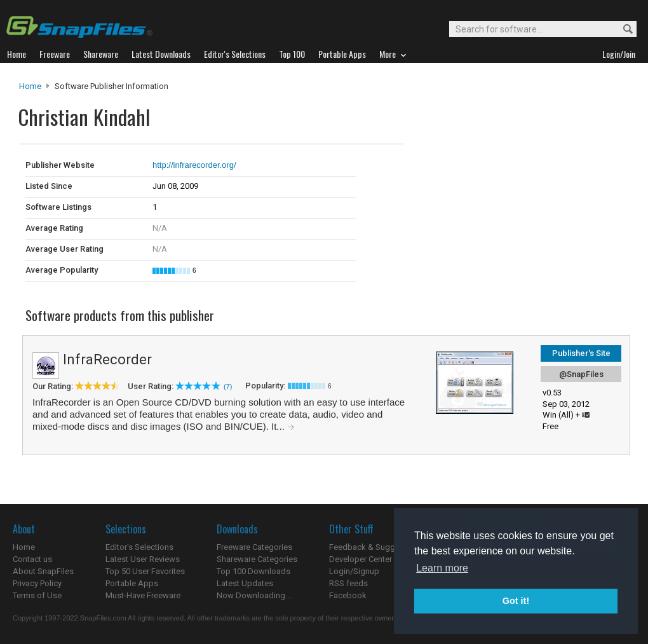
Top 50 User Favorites (145, 571)
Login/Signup (354, 571)
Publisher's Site (581, 353)
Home (30, 86)
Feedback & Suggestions (376, 547)
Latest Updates (245, 583)
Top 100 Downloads (253, 571)
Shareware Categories (257, 559)
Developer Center (361, 559)
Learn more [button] (442, 568)
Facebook (348, 595)
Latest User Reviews (143, 559)
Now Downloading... (254, 595)
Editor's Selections (139, 547)
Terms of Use (37, 595)
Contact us (32, 559)
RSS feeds (348, 583)
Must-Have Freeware (143, 595)
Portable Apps (132, 583)
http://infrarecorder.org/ (194, 165)
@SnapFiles (581, 374)
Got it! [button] (516, 601)
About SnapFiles (43, 571)
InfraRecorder (107, 360)
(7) (228, 387)
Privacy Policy (37, 583)
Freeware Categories (254, 547)
